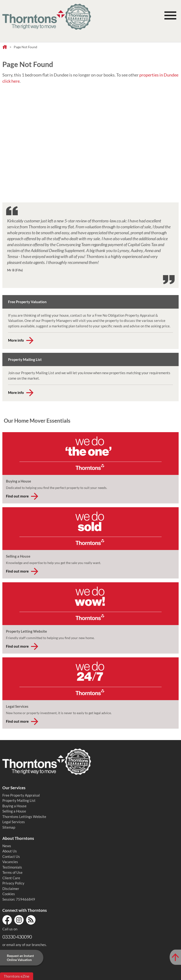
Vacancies (10, 862)
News (7, 846)
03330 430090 (17, 937)
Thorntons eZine (17, 976)
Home (5, 47)
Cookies (9, 894)
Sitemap (9, 827)
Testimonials (12, 867)
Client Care (11, 878)
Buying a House (14, 806)
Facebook (7, 920)
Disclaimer (11, 889)
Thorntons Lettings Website (24, 817)
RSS (31, 920)
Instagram (19, 920)
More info (16, 340)
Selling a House (14, 811)
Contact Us (11, 856)
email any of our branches (26, 945)
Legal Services (14, 822)
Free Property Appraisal (21, 795)
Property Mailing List (19, 800)
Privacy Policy (13, 883)
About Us (10, 851)
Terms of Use (12, 872)
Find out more (17, 496)
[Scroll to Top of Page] (175, 957)
